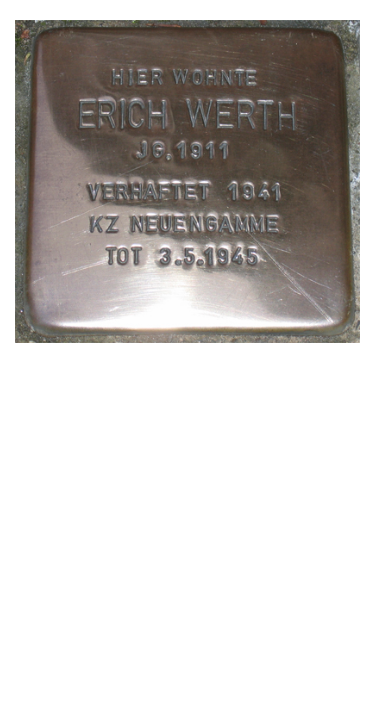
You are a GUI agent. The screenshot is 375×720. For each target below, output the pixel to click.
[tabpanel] (187, 183)
